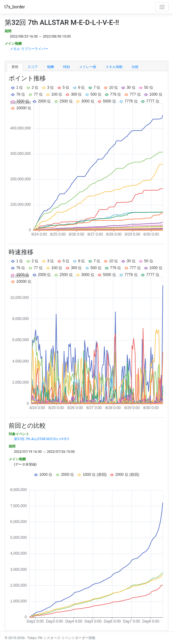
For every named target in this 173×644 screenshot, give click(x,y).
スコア (33, 67)
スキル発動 (114, 67)
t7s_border (15, 7)
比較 (135, 67)
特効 (67, 67)
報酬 (50, 67)
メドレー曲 (88, 67)
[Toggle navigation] (162, 7)
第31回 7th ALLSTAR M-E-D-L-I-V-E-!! (42, 439)
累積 (15, 67)
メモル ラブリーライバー (29, 49)
